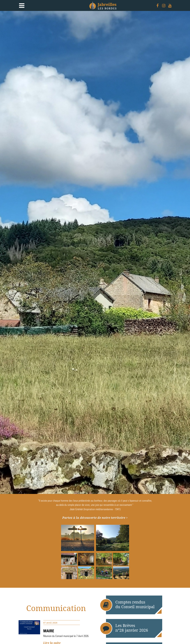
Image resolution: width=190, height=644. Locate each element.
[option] (95, 252)
